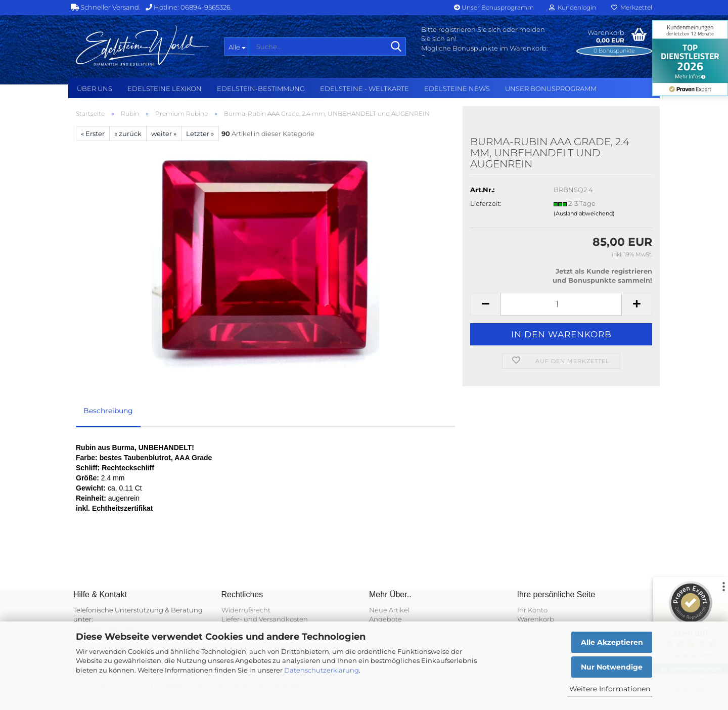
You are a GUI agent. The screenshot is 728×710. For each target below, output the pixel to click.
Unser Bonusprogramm (494, 7)
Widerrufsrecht (246, 610)
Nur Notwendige (612, 667)
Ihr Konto (532, 610)
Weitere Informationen (610, 689)
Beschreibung (108, 411)
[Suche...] (237, 47)
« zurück (128, 134)
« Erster (93, 134)
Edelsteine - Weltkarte (365, 88)
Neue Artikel (389, 610)
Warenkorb (536, 619)
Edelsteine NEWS (457, 88)
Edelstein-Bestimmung (261, 88)
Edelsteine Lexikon (165, 88)
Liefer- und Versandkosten (265, 619)
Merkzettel (632, 7)
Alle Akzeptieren (612, 642)
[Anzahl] (561, 304)
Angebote (385, 619)
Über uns (95, 88)
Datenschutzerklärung (322, 670)
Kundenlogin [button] (573, 7)
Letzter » (200, 134)
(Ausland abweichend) (584, 213)
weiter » (164, 134)
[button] (485, 304)
